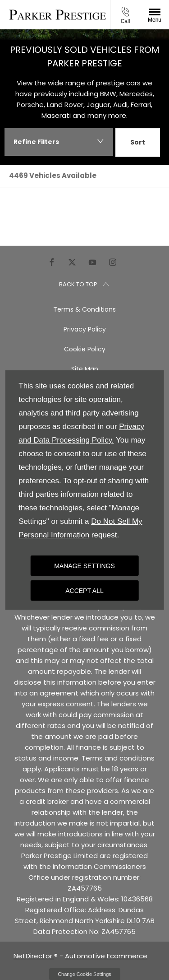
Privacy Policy (85, 329)
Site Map (85, 369)
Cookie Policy (85, 349)
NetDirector (34, 956)
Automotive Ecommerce (106, 956)
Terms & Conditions (84, 309)
